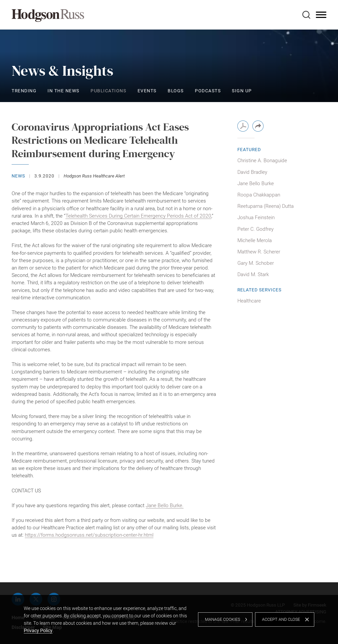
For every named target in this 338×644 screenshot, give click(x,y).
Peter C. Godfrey (255, 229)
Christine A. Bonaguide (262, 161)
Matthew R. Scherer (259, 252)
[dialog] (169, 619)
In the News (64, 91)
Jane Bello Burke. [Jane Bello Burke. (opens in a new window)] (165, 506)
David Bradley (252, 172)
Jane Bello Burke (256, 184)
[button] (258, 126)
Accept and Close (281, 619)
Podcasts (208, 91)
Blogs (176, 91)
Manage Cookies (222, 619)
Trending (24, 91)
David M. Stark (253, 275)
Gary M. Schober (256, 263)
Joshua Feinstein (256, 218)
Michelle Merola (255, 241)
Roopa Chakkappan (259, 195)
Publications (108, 91)
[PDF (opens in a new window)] (243, 126)
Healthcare (249, 301)
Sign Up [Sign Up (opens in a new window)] (242, 91)
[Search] (306, 15)
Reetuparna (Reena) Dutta (266, 206)
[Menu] (321, 15)
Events (147, 91)
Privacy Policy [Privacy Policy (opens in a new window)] (38, 630)
